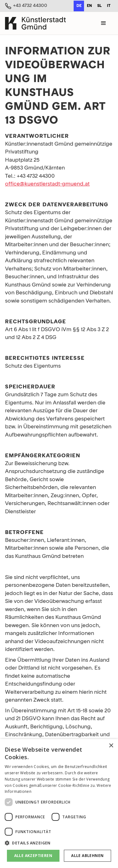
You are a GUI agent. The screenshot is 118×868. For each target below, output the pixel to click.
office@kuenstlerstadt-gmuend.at (47, 184)
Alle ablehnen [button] (87, 856)
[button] (104, 23)
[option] (89, 6)
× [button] (111, 746)
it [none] (109, 6)
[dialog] (59, 804)
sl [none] (99, 6)
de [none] (79, 6)
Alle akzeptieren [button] (33, 856)
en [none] (89, 6)
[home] (35, 23)
